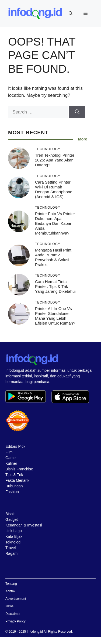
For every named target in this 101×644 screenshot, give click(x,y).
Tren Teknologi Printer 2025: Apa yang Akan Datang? (55, 160)
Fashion (12, 492)
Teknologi (13, 542)
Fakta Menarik (17, 480)
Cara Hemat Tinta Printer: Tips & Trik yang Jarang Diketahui (55, 286)
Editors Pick (15, 446)
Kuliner (11, 463)
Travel (11, 548)
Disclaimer (13, 614)
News (9, 606)
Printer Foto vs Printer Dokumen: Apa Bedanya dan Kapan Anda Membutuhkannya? (55, 223)
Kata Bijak (14, 536)
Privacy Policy (15, 621)
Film (9, 452)
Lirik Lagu (14, 531)
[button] (71, 13)
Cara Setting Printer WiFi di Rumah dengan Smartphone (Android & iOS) (54, 189)
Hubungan (14, 486)
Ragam (11, 553)
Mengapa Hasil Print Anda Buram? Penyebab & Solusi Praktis (53, 257)
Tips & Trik (14, 475)
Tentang (11, 584)
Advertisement (16, 599)
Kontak (10, 591)
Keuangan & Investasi (24, 525)
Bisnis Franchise (19, 469)
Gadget (12, 519)
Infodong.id (35, 632)
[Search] (77, 112)
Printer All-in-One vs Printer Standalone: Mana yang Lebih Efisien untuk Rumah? (55, 316)
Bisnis (10, 514)
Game (11, 458)
